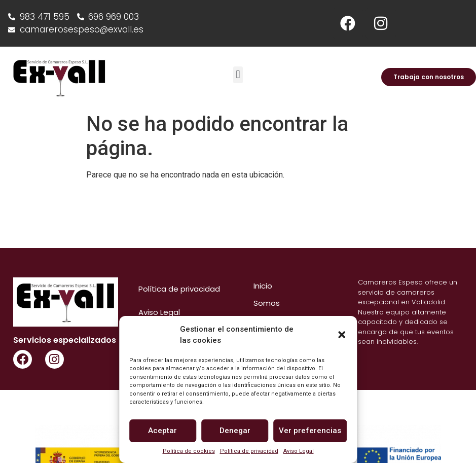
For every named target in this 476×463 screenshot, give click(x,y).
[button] (342, 335)
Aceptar (162, 431)
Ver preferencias (310, 431)
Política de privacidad (249, 451)
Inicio (263, 286)
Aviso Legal (299, 451)
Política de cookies (189, 451)
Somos (267, 303)
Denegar (235, 431)
